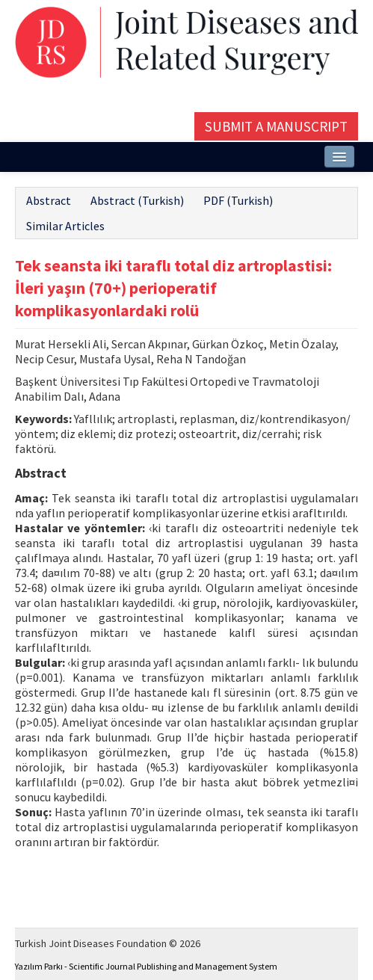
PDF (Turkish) (238, 200)
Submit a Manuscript (276, 126)
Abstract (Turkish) (137, 200)
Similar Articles (65, 226)
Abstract (49, 200)
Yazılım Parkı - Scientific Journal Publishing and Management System (146, 966)
